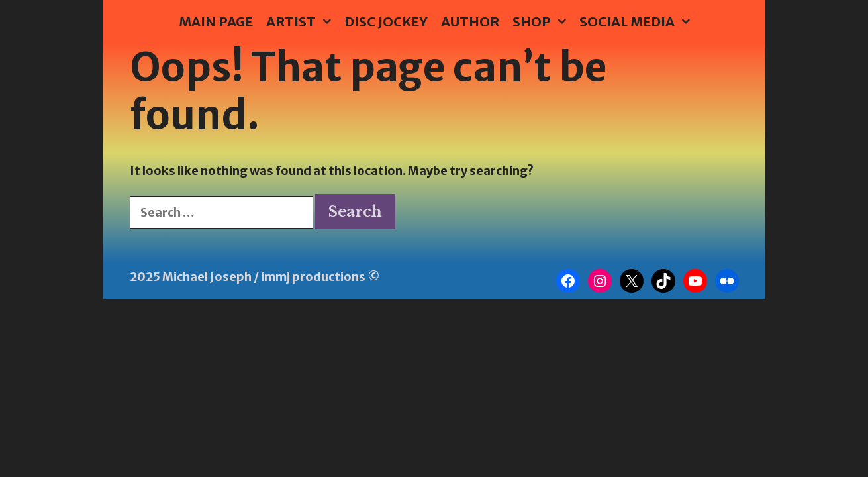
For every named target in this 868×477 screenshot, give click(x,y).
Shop (543, 22)
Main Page (216, 22)
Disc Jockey (386, 22)
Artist (302, 22)
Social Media (638, 22)
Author (470, 22)
